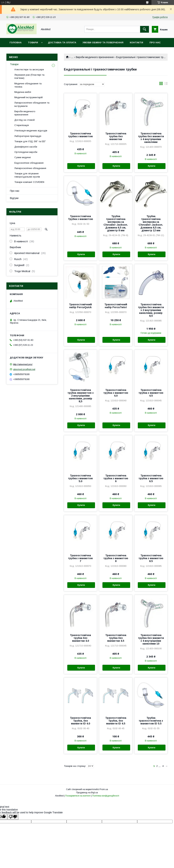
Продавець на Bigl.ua (87, 793)
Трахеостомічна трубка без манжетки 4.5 (116, 638)
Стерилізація (22, 125)
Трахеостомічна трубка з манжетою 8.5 (151, 558)
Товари (33, 43)
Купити (81, 166)
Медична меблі (23, 92)
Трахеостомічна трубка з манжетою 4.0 (116, 393)
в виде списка (166, 84)
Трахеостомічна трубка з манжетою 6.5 (151, 478)
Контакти (136, 43)
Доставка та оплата (62, 43)
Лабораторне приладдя (28, 136)
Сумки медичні (23, 157)
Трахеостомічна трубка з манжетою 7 (80, 558)
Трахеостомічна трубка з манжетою (80, 135)
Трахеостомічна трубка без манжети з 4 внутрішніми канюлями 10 (151, 639)
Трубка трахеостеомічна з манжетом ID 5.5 (151, 721)
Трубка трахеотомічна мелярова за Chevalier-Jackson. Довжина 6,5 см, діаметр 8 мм (116, 223)
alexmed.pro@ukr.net (24, 369)
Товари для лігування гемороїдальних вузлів (27, 175)
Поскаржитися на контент (78, 796)
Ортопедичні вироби (26, 152)
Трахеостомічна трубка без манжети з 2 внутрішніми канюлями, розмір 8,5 (151, 310)
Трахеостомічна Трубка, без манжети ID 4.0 (80, 721)
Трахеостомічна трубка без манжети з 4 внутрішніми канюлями (151, 138)
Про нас (155, 43)
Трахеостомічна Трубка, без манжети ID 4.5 (116, 721)
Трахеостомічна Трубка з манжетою (81, 218)
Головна (16, 43)
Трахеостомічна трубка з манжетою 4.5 (151, 393)
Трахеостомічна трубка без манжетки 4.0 (80, 638)
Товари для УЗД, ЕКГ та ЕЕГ (30, 141)
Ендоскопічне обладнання (29, 163)
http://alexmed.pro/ (23, 364)
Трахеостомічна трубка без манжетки (116, 136)
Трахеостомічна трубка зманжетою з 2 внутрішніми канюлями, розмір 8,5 (81, 396)
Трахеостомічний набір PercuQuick (80, 306)
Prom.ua (104, 789)
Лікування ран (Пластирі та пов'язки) (29, 76)
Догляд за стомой (25, 120)
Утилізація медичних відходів (31, 131)
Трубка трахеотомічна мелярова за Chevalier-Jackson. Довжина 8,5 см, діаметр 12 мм (151, 223)
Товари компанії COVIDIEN (29, 182)
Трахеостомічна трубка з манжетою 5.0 (80, 478)
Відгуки (14, 198)
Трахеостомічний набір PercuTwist (116, 306)
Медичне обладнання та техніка (28, 85)
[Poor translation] (13, 817)
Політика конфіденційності (106, 796)
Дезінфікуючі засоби (26, 147)
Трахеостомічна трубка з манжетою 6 (116, 478)
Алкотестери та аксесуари (29, 69)
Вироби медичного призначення (95, 57)
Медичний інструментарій (28, 97)
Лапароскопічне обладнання (30, 168)
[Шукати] (145, 29)
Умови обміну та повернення (103, 43)
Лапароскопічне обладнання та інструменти (32, 104)
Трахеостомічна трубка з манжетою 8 (116, 558)
